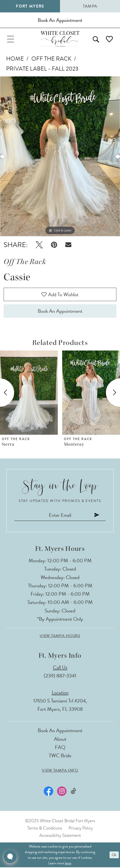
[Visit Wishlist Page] (110, 39)
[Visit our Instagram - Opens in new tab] (62, 792)
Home (15, 59)
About (60, 740)
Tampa (90, 6)
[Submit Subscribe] (98, 516)
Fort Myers (30, 6)
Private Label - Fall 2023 (42, 69)
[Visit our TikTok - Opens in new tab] (73, 792)
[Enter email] (60, 516)
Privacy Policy (81, 829)
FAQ (60, 748)
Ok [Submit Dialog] (114, 856)
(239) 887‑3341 (60, 676)
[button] (10, 39)
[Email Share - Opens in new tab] (68, 245)
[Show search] (96, 39)
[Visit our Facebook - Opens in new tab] (49, 792)
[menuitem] (10, 39)
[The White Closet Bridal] (60, 39)
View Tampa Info (60, 771)
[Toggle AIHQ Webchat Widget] (10, 857)
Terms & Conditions (45, 829)
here (68, 864)
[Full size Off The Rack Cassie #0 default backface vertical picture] (60, 157)
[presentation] (29, 393)
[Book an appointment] (60, 20)
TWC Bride (60, 756)
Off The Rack (51, 59)
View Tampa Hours (60, 637)
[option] (60, 157)
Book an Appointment (60, 312)
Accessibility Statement (60, 836)
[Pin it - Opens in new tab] (54, 245)
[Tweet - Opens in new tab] (39, 245)
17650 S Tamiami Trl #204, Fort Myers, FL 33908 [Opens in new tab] (60, 706)
